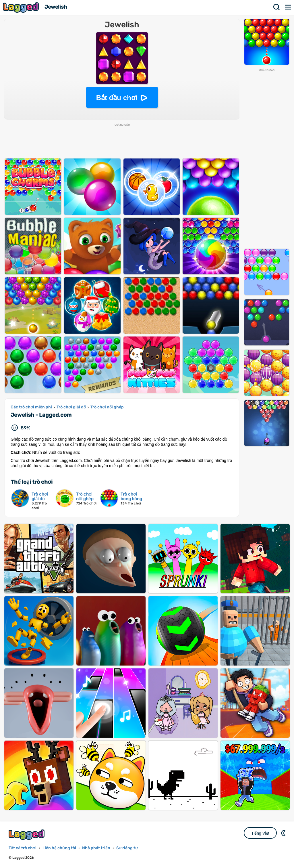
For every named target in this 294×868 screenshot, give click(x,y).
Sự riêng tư (127, 848)
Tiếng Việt (260, 833)
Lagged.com (27, 834)
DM (284, 833)
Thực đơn (288, 7)
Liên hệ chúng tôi (59, 848)
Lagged (22, 7)
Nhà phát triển (96, 848)
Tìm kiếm (277, 7)
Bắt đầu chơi (117, 98)
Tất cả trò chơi (23, 848)
